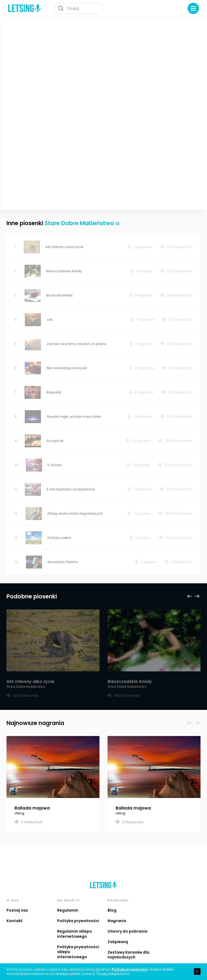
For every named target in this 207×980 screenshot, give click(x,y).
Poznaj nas (17, 903)
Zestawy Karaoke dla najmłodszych (128, 947)
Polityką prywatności (130, 969)
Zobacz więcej (53, 163)
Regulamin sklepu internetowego (75, 926)
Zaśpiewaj (118, 934)
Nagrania (117, 913)
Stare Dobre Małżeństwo (135, 66)
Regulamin (68, 903)
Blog (112, 903)
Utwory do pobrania (127, 924)
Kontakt (15, 913)
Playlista (189, 27)
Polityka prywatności (78, 913)
